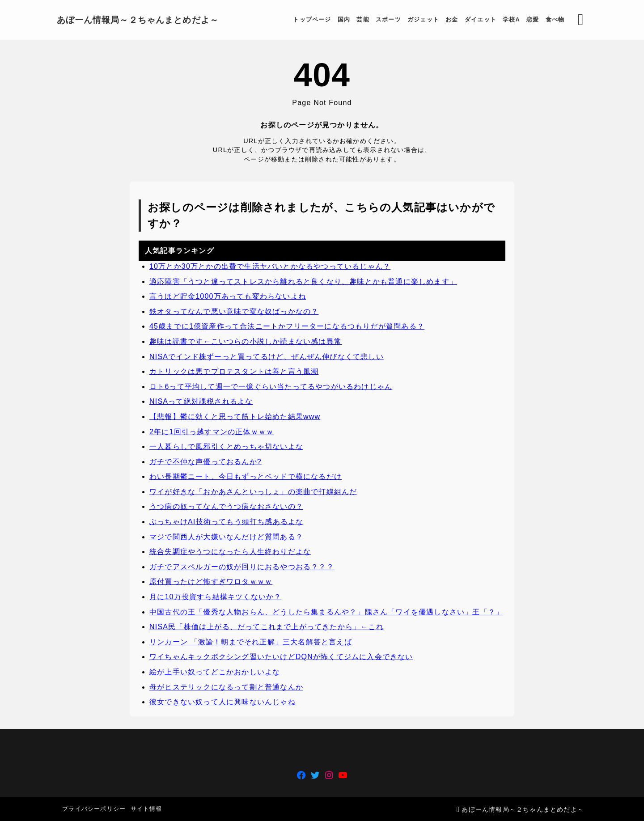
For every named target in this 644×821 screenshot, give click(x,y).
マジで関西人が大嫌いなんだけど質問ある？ (226, 537)
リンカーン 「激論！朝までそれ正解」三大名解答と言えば (251, 642)
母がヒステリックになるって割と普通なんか (226, 687)
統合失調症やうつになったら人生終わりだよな (230, 552)
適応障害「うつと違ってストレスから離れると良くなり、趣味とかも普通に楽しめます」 (303, 281)
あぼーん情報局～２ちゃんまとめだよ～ (141, 20)
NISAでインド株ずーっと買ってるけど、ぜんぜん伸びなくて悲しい (267, 357)
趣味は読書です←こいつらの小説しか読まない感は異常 (246, 341)
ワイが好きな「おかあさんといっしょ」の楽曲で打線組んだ (253, 492)
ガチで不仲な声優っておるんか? (205, 462)
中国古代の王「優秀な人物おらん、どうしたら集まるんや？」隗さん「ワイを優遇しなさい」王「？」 (326, 612)
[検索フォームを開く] (577, 20)
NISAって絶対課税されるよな (201, 402)
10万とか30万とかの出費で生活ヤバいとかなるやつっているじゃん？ (270, 266)
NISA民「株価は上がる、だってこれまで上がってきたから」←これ (267, 627)
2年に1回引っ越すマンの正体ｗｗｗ (212, 432)
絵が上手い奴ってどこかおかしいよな (215, 672)
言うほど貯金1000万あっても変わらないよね (228, 297)
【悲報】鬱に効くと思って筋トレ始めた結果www (235, 417)
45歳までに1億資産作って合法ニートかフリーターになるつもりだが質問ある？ (287, 327)
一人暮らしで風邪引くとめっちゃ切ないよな (226, 447)
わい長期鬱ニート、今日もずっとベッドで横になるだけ (246, 477)
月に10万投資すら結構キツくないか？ (215, 597)
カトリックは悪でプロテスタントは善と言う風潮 (234, 372)
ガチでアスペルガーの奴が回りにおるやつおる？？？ (242, 567)
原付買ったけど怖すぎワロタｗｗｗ (211, 582)
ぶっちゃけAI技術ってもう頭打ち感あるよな (226, 522)
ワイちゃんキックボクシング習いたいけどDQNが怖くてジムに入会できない (281, 657)
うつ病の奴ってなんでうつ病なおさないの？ (226, 507)
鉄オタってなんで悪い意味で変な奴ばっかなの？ (234, 311)
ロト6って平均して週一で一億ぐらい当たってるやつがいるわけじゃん (271, 387)
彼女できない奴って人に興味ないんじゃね (222, 702)
